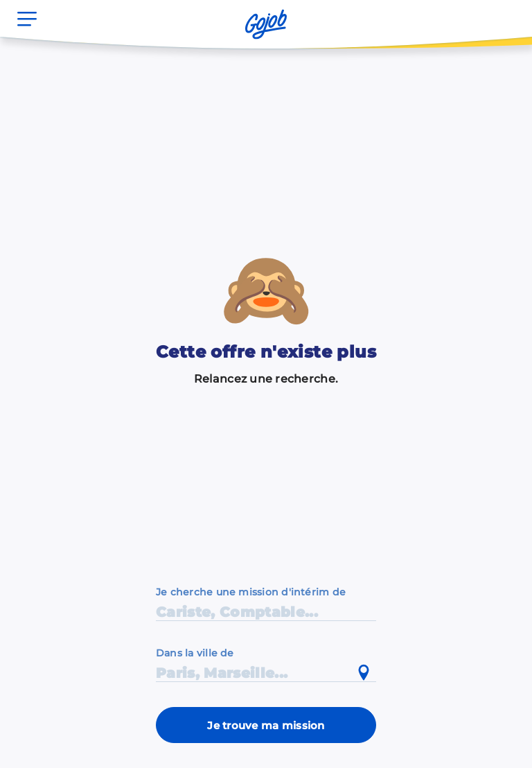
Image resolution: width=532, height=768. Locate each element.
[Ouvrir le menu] (27, 19)
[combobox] (266, 664)
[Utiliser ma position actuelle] (364, 673)
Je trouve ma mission (266, 725)
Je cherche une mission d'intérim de (251, 592)
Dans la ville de (195, 653)
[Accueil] (266, 24)
